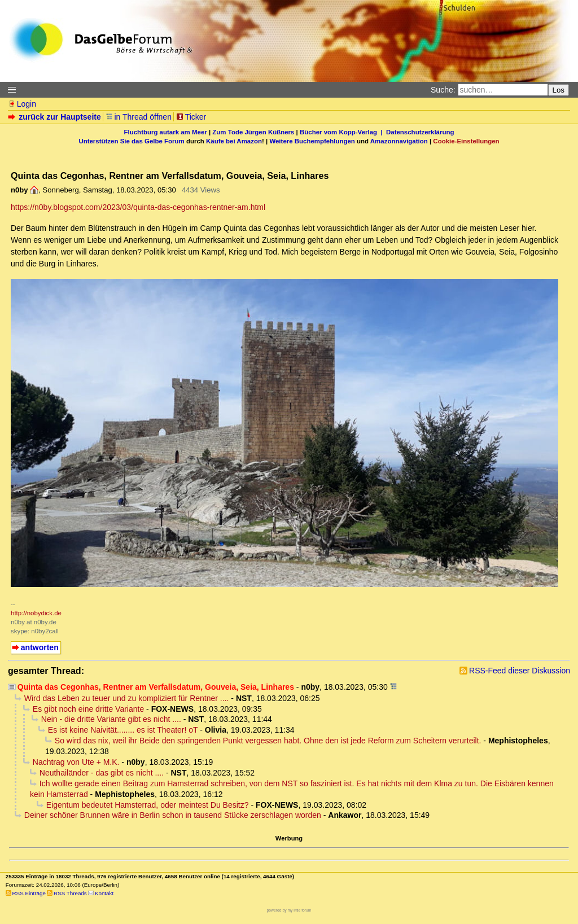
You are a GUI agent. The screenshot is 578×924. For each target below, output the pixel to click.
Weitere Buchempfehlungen (312, 141)
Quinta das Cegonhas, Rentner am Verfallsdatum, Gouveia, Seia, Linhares (156, 687)
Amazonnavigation (399, 141)
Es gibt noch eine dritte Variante (88, 709)
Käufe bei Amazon (234, 141)
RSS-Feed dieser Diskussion (520, 671)
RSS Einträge (29, 893)
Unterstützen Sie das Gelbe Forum (131, 141)
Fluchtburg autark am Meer (166, 132)
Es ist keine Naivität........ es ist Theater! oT (123, 730)
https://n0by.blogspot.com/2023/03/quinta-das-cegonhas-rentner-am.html (138, 207)
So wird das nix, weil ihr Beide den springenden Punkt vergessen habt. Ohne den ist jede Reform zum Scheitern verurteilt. (268, 741)
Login (22, 104)
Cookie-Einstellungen (466, 141)
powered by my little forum (289, 910)
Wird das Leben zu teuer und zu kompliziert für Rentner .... (127, 698)
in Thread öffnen (139, 117)
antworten (40, 647)
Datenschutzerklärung (420, 132)
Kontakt (104, 893)
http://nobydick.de (36, 613)
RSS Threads (70, 893)
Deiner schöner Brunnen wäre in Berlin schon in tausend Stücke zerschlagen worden (173, 815)
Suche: (443, 90)
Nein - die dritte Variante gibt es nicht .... (111, 719)
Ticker (191, 117)
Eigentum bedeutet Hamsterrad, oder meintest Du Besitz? (148, 805)
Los (559, 90)
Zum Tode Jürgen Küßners (253, 132)
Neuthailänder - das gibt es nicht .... (102, 773)
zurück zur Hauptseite (56, 117)
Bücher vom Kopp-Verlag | (343, 132)
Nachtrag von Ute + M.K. (76, 762)
